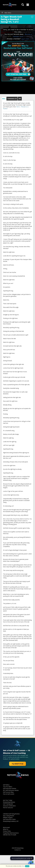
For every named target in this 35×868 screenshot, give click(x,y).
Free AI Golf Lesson (9, 794)
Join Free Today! (8, 800)
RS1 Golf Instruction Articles (11, 790)
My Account (6, 827)
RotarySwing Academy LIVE (11, 821)
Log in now (25, 39)
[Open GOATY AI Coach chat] (31, 864)
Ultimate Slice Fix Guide (10, 835)
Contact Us (18, 850)
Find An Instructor (8, 808)
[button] (28, 5)
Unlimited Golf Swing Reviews (11, 814)
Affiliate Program (8, 817)
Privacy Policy (7, 831)
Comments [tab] (12, 99)
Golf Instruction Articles (10, 788)
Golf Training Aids (8, 804)
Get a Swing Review (9, 816)
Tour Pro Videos (8, 787)
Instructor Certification (9, 806)
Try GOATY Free (17, 764)
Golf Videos (6, 785)
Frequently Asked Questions (11, 833)
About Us (6, 829)
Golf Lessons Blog (8, 792)
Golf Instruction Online (9, 819)
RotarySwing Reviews (9, 802)
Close (27, 866)
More (23, 866)
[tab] (4, 99)
